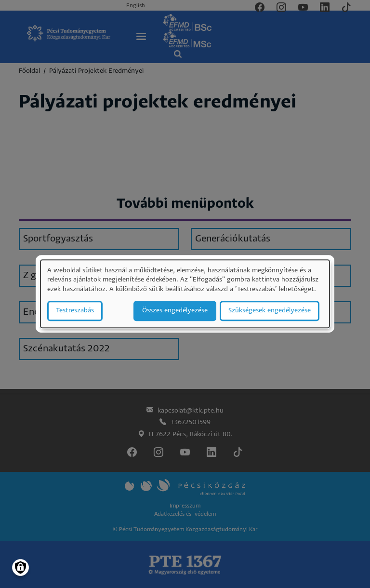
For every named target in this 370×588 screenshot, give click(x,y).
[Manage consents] (20, 568)
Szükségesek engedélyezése (270, 311)
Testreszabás (75, 311)
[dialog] (185, 294)
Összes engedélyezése (175, 311)
